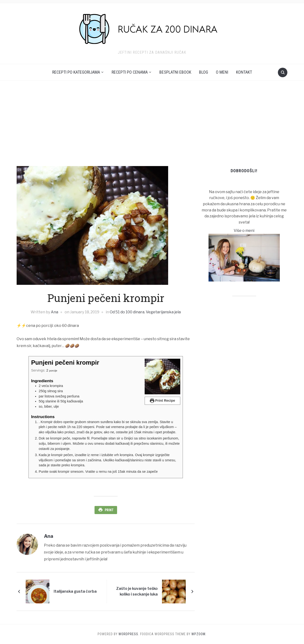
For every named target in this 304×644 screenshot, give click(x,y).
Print (109, 510)
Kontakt (244, 72)
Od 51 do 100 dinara (127, 312)
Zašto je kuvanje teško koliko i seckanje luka (137, 591)
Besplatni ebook (175, 72)
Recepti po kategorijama (76, 72)
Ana (55, 312)
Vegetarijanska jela (163, 312)
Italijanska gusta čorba (75, 591)
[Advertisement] (152, 123)
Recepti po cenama (130, 72)
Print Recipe (163, 401)
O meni (222, 72)
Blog (204, 72)
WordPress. (129, 634)
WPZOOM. (199, 634)
